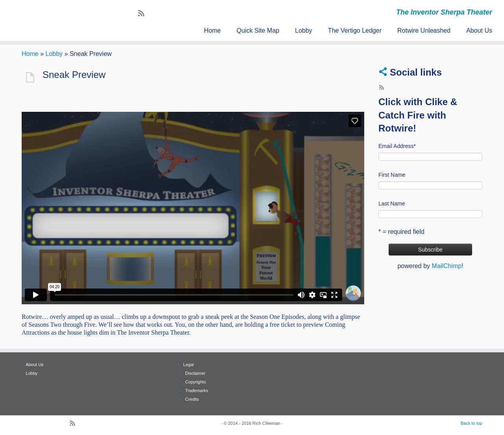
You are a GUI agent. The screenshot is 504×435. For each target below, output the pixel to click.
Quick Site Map (258, 31)
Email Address (397, 146)
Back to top (472, 423)
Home (212, 31)
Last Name (392, 204)
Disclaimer (195, 373)
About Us (479, 31)
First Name (392, 175)
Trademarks (196, 391)
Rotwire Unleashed (424, 31)
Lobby (304, 31)
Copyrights (195, 382)
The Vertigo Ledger (355, 31)
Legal (188, 365)
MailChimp (447, 266)
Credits (192, 399)
